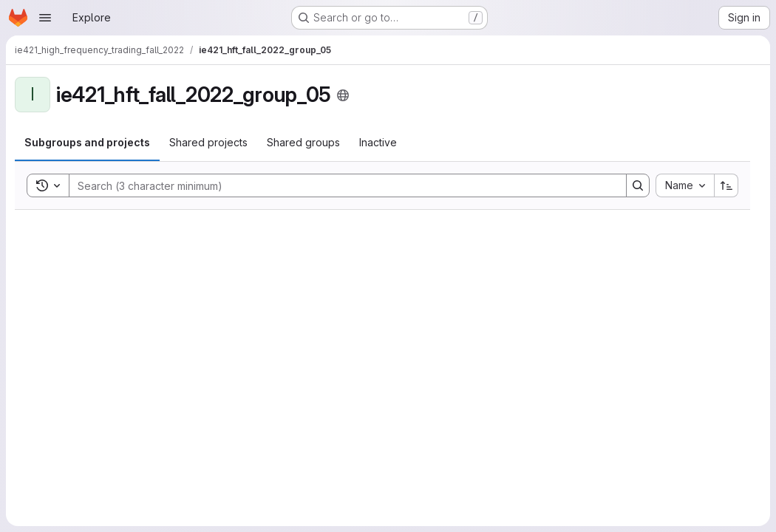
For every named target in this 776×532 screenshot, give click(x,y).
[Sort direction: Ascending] (726, 185)
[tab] (87, 143)
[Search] (340, 185)
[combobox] (685, 185)
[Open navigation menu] (45, 18)
